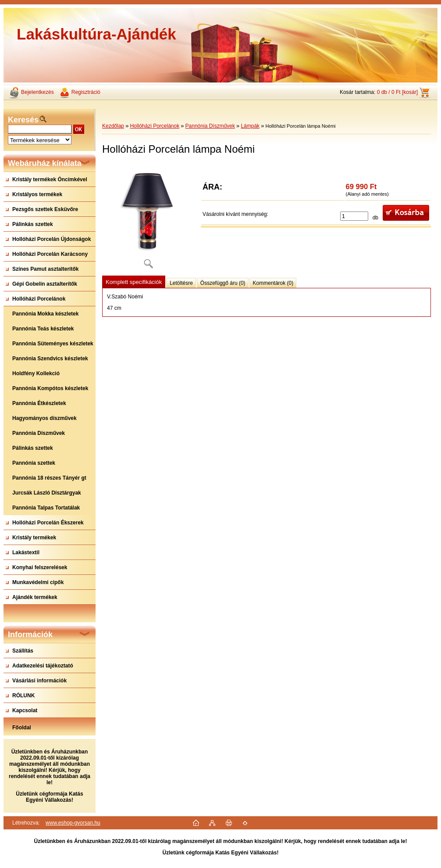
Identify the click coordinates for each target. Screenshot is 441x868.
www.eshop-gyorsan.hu (73, 823)
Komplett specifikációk (134, 282)
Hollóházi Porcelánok (155, 126)
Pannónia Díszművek (210, 126)
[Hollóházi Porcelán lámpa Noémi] (148, 219)
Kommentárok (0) (273, 283)
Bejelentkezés (37, 92)
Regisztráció (86, 92)
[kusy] (354, 216)
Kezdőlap (113, 126)
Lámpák (250, 126)
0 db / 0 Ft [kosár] (397, 92)
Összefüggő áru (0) (223, 283)
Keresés (23, 120)
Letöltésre (181, 283)
